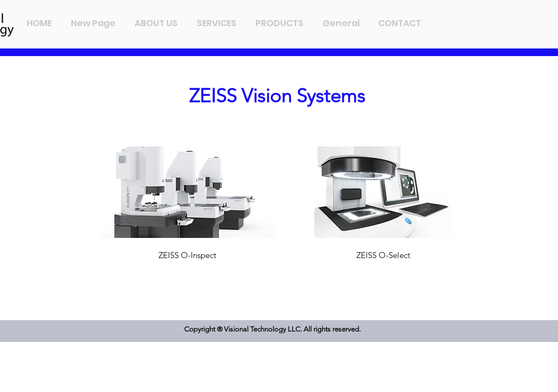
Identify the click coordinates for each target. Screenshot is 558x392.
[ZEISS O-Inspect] (188, 255)
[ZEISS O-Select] (383, 255)
